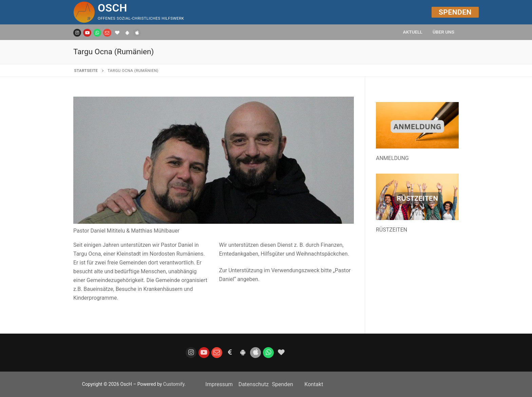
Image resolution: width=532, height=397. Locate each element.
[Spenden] (230, 353)
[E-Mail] (107, 33)
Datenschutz (254, 384)
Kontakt (314, 384)
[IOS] (137, 33)
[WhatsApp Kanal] (97, 33)
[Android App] (243, 353)
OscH (112, 8)
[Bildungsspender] (117, 33)
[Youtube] (87, 33)
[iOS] (255, 353)
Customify (174, 384)
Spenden (455, 12)
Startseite (86, 71)
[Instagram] (77, 33)
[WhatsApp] (268, 353)
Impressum (219, 384)
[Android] (127, 33)
